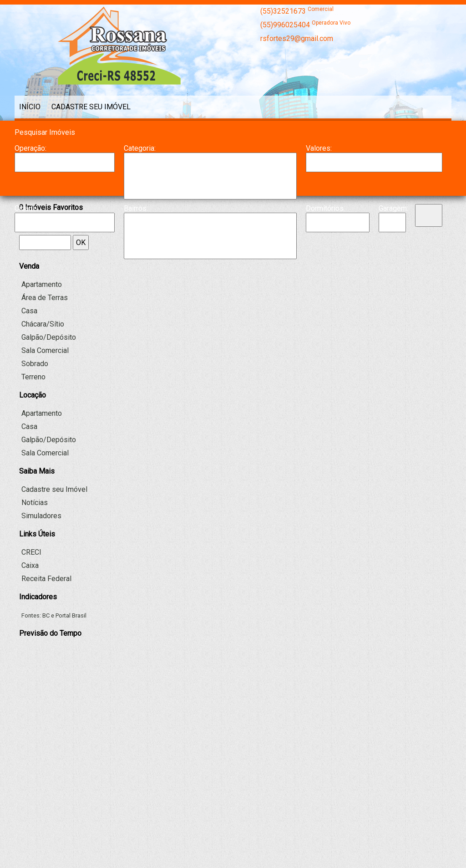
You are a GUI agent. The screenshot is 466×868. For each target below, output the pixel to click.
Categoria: (140, 148)
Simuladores (41, 516)
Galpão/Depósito (210, 190)
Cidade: (26, 208)
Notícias (35, 503)
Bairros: (136, 208)
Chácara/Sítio (210, 180)
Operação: (30, 148)
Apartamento (210, 162)
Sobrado (35, 364)
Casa (210, 171)
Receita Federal (46, 579)
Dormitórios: (325, 208)
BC (46, 615)
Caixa (30, 565)
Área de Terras (45, 298)
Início (30, 107)
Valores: (319, 148)
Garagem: (392, 208)
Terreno (33, 377)
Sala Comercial (45, 350)
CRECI (31, 552)
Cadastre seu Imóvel (91, 107)
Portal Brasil (71, 615)
